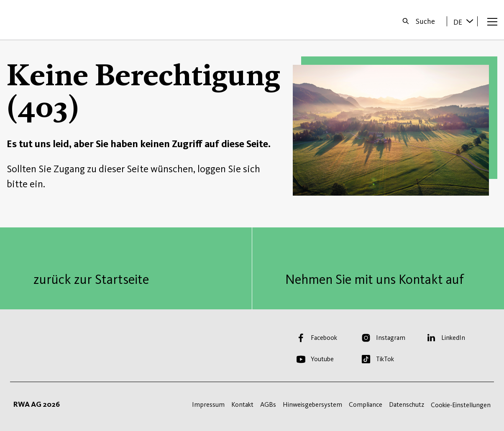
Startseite (34, 20)
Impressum (208, 404)
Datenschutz (407, 404)
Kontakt (242, 404)
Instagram (391, 338)
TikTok (385, 359)
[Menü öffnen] (492, 21)
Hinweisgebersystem (312, 404)
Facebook (324, 338)
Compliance (366, 404)
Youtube (322, 359)
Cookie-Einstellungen (461, 405)
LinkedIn (453, 338)
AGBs (268, 404)
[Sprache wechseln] (470, 21)
